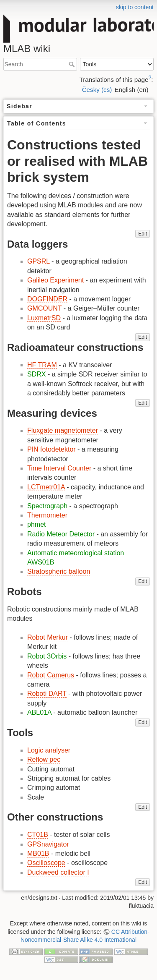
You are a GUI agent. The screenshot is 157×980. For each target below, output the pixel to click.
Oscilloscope (46, 863)
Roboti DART (47, 694)
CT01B (38, 835)
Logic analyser (49, 750)
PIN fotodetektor (51, 449)
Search (73, 64)
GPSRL (39, 261)
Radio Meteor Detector (61, 534)
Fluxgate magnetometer (63, 430)
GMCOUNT (44, 308)
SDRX (36, 374)
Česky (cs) (97, 90)
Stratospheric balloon (59, 571)
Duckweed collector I (58, 872)
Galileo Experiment (55, 280)
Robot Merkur (48, 637)
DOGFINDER (47, 299)
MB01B (38, 853)
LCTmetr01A (46, 487)
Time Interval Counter (59, 468)
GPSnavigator (48, 844)
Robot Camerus (51, 675)
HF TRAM (42, 365)
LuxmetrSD (44, 318)
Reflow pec (44, 759)
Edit (143, 234)
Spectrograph (47, 506)
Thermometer (47, 515)
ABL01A (39, 712)
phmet (36, 524)
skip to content (135, 7)
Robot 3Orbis (47, 656)
